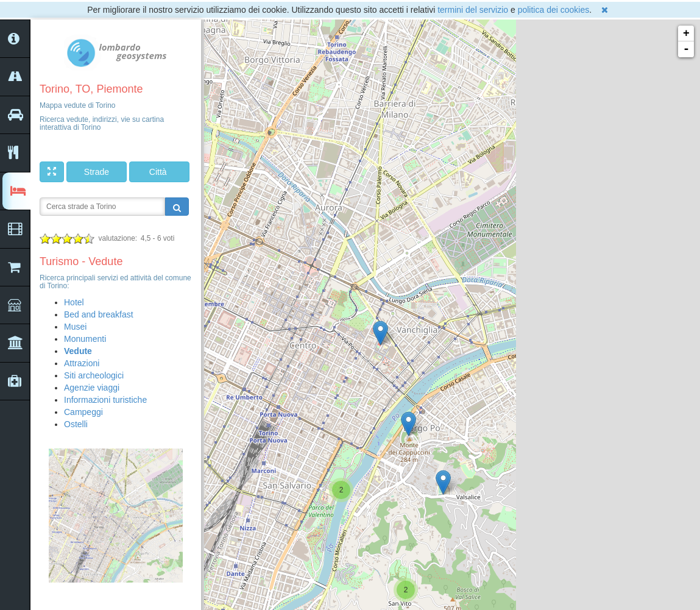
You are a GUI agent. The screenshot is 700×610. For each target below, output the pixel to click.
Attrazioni (82, 363)
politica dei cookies (554, 10)
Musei (75, 327)
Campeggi (83, 412)
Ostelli (76, 424)
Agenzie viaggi (92, 388)
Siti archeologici (94, 375)
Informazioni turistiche (105, 400)
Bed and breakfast (99, 314)
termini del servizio (473, 10)
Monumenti (85, 339)
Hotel (74, 302)
